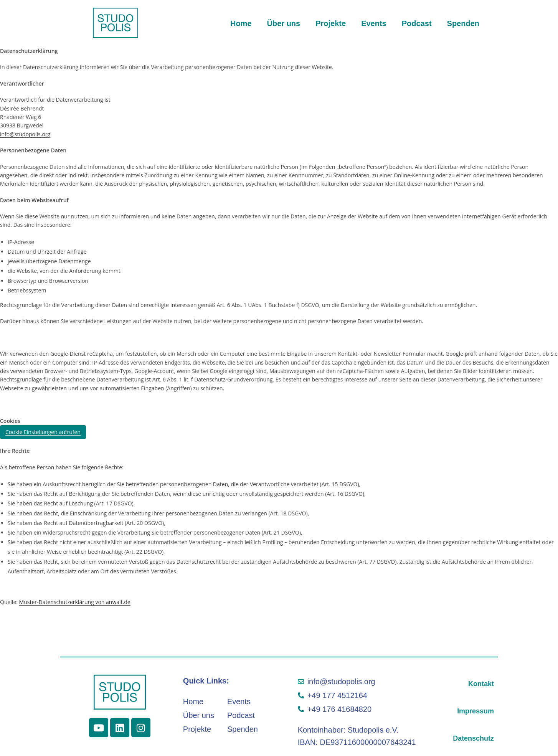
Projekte (331, 23)
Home (241, 23)
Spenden (463, 23)
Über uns (284, 23)
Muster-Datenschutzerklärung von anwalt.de (75, 602)
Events (374, 23)
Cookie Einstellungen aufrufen (43, 432)
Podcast (417, 23)
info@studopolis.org (25, 134)
